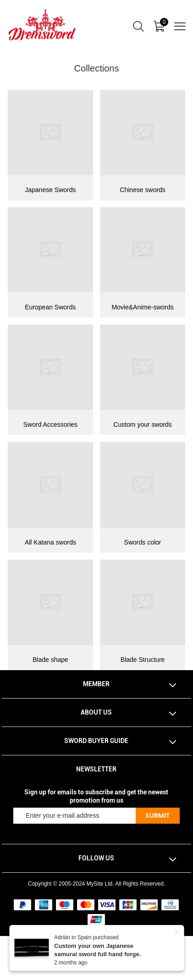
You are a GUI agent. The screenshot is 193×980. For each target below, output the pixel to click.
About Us (96, 712)
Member (96, 684)
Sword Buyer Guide (96, 741)
